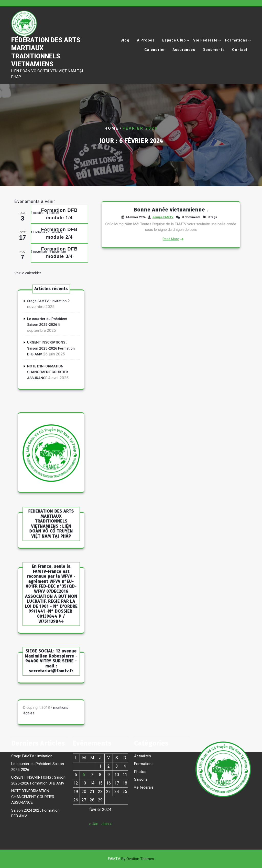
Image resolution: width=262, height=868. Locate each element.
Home (112, 128)
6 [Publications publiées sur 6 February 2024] (84, 743)
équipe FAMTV (166, 220)
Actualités (143, 725)
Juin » (107, 792)
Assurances (184, 53)
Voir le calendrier (28, 273)
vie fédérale (144, 756)
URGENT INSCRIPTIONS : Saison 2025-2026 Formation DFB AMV (51, 346)
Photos (140, 740)
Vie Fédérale (205, 44)
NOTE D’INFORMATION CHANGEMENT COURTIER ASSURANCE (49, 362)
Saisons (141, 748)
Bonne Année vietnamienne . (171, 215)
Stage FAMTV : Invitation (48, 313)
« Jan (94, 792)
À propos (146, 44)
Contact (240, 53)
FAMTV (131, 859)
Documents (214, 53)
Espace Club (174, 44)
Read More (171, 234)
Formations (236, 44)
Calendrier (155, 53)
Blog (125, 44)
